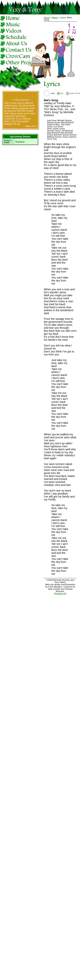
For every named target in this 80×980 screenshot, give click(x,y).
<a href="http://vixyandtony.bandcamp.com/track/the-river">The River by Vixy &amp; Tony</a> (21, 95)
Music (55, 18)
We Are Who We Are (22, 100)
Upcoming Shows (20, 137)
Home (47, 18)
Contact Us (60, 593)
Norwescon (20, 142)
